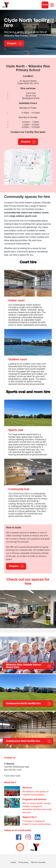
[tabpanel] (28, 611)
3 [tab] (20, 621)
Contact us (10, 758)
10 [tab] (42, 621)
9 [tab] (39, 621)
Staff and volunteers (38, 863)
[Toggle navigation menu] (52, 5)
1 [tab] (14, 621)
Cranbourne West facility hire (23, 741)
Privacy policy (23, 863)
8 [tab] (36, 621)
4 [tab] (23, 621)
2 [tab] (17, 621)
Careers (13, 863)
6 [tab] (30, 621)
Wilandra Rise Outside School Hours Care (23, 666)
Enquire (12, 44)
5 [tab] (26, 621)
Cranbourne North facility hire (23, 704)
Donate (45, 5)
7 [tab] (33, 621)
